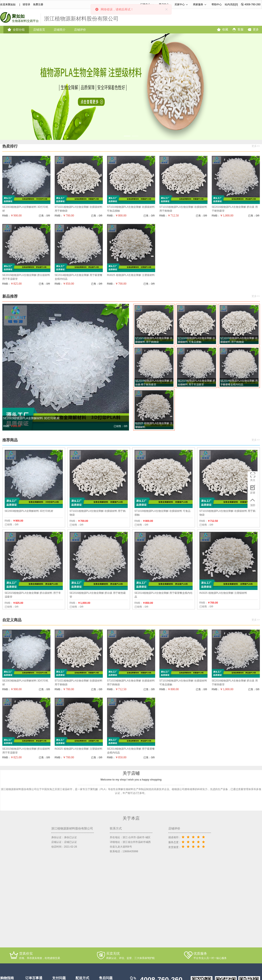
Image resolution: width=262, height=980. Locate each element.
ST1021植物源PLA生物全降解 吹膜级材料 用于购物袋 (79, 209)
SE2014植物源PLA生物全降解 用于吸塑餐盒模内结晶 (79, 277)
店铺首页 (39, 30)
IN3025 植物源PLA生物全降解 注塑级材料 (131, 275)
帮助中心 (217, 4)
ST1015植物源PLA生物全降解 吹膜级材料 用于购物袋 (183, 209)
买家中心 (180, 4)
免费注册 (38, 4)
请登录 (26, 4)
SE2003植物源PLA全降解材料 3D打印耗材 (25, 209)
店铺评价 (80, 30)
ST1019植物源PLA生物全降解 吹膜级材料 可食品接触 (131, 209)
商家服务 (198, 4)
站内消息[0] (231, 4)
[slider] (194, 837)
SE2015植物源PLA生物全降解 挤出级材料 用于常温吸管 (26, 277)
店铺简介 (60, 30)
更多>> (256, 146)
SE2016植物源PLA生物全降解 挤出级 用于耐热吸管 (235, 209)
